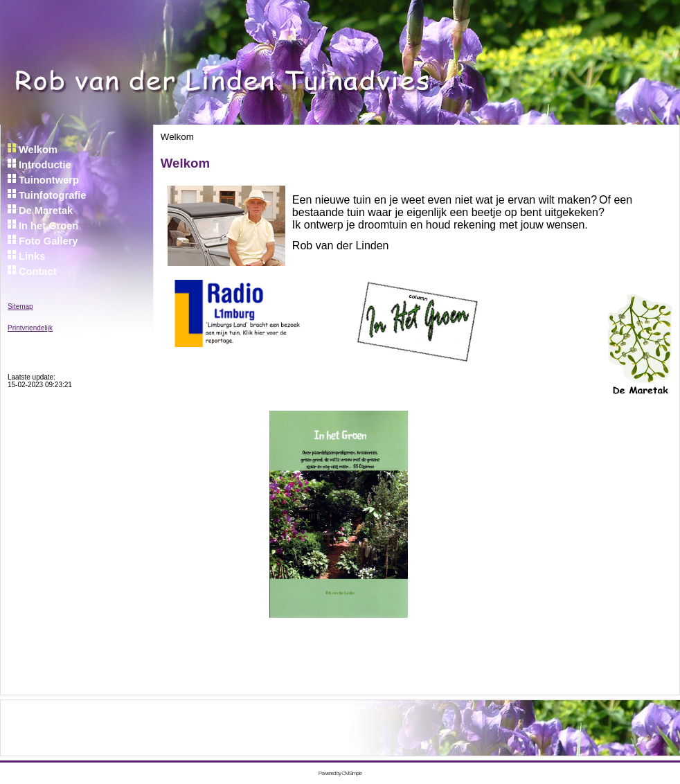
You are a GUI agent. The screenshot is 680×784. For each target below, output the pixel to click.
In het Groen (50, 226)
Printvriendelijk (30, 328)
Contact (38, 271)
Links (32, 256)
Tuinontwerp (49, 180)
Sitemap (20, 306)
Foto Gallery (50, 241)
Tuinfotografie (54, 195)
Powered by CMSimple (340, 773)
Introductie (46, 165)
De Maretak (46, 211)
